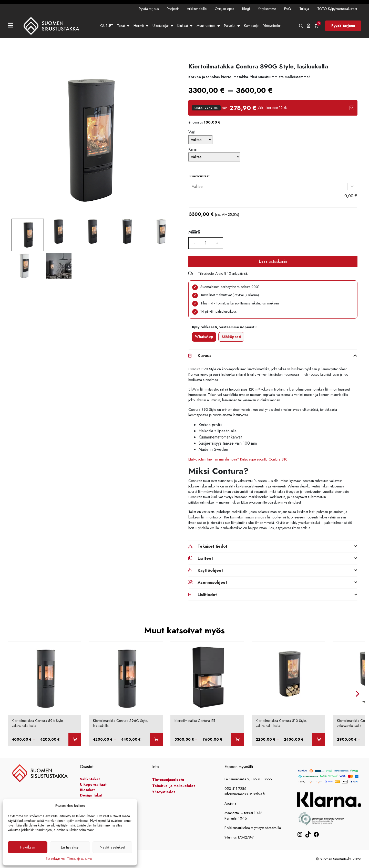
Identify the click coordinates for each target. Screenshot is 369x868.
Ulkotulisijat (161, 26)
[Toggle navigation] (13, 26)
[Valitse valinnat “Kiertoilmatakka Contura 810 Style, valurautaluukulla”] (319, 739)
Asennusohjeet (212, 582)
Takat (121, 26)
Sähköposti (231, 337)
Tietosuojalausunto (79, 859)
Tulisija (304, 9)
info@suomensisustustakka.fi (245, 794)
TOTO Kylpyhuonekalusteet (337, 9)
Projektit (173, 9)
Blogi (246, 9)
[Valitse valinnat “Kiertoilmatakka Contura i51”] (238, 739)
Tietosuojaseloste (168, 780)
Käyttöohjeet (210, 570)
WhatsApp (204, 336)
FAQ (288, 9)
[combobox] (192, 186)
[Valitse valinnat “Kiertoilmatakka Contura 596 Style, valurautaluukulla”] (75, 739)
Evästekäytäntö (55, 859)
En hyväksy (70, 847)
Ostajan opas (224, 9)
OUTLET (107, 26)
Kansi (193, 149)
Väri (192, 132)
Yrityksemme (267, 9)
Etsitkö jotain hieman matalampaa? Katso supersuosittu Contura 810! (239, 459)
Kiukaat (183, 26)
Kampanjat (252, 26)
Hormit (139, 26)
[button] (273, 108)
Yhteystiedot (272, 26)
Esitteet (205, 558)
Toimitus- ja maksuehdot (174, 786)
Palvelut (230, 26)
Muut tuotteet (206, 26)
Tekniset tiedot (212, 546)
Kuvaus (204, 356)
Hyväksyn (28, 847)
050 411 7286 (235, 789)
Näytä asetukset (112, 847)
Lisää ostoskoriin (273, 261)
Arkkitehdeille (197, 9)
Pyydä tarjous (149, 9)
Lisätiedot (207, 595)
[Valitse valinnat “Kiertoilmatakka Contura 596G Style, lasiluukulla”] (156, 739)
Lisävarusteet (199, 176)
